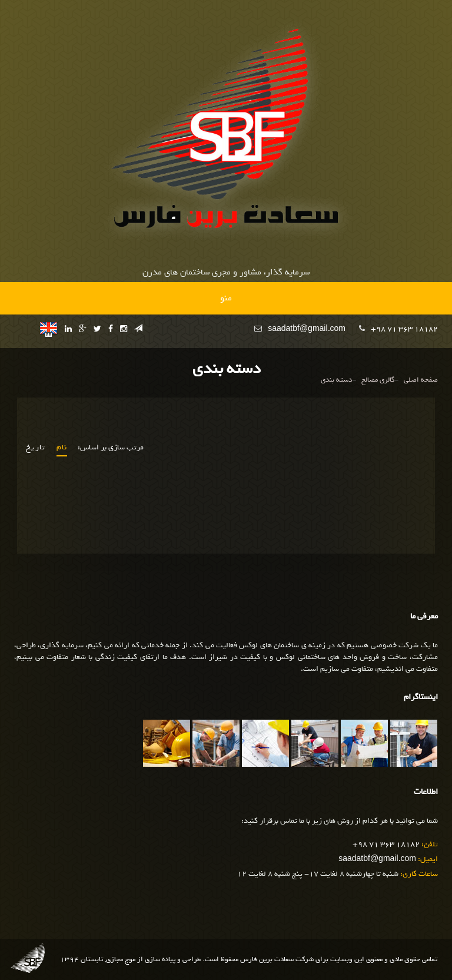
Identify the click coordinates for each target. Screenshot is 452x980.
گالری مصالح (378, 380)
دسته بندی (336, 380)
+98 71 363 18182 (404, 329)
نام (62, 448)
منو (226, 298)
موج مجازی (121, 959)
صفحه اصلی (421, 380)
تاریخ (36, 448)
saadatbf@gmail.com (307, 329)
